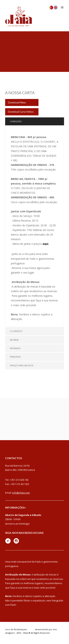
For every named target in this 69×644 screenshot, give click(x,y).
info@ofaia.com (21, 493)
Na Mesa (14, 340)
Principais (15, 357)
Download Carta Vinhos (21, 112)
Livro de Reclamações (16, 629)
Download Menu (17, 102)
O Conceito (16, 331)
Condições (16, 121)
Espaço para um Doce (22, 365)
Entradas (15, 348)
